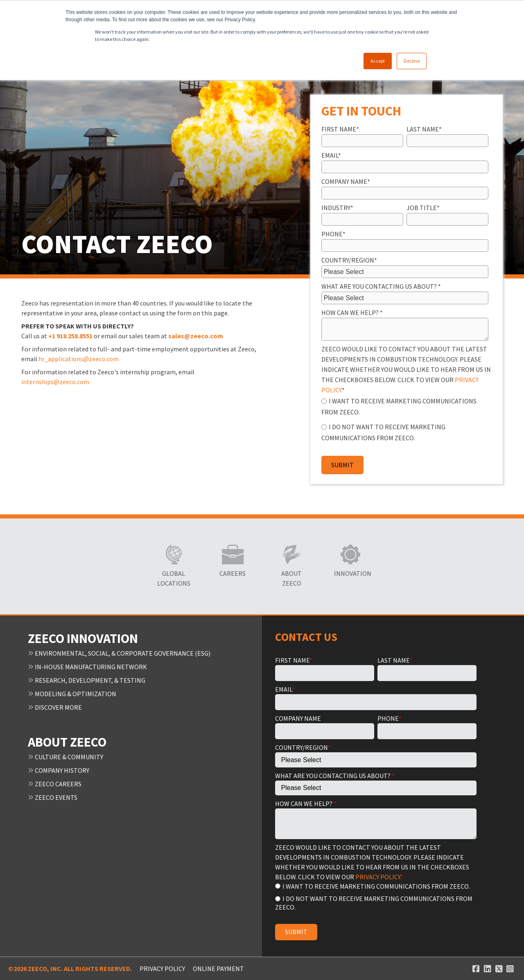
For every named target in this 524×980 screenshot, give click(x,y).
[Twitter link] (499, 969)
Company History (59, 768)
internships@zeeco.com (55, 382)
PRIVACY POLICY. (378, 877)
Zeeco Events (53, 794)
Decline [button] (412, 61)
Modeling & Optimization (72, 693)
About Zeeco (291, 578)
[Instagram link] (510, 969)
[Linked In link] (488, 969)
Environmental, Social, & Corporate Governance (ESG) (119, 653)
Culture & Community (65, 755)
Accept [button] (378, 61)
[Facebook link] (476, 969)
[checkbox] (405, 419)
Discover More (55, 706)
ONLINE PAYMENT (218, 969)
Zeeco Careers (55, 781)
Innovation (350, 573)
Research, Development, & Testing (87, 679)
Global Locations (174, 578)
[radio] (405, 406)
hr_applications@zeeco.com (79, 359)
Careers (233, 573)
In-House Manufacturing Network (87, 666)
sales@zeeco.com (196, 336)
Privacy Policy (162, 969)
